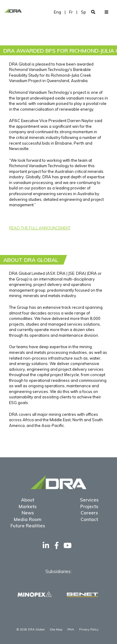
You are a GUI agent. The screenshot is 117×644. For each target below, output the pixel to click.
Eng (57, 12)
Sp (83, 12)
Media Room (28, 519)
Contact (89, 519)
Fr (71, 12)
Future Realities (28, 526)
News (28, 513)
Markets (28, 506)
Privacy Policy (89, 629)
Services (89, 500)
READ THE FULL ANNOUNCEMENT (40, 228)
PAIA (71, 629)
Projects (89, 506)
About (28, 500)
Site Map (56, 629)
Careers (89, 513)
